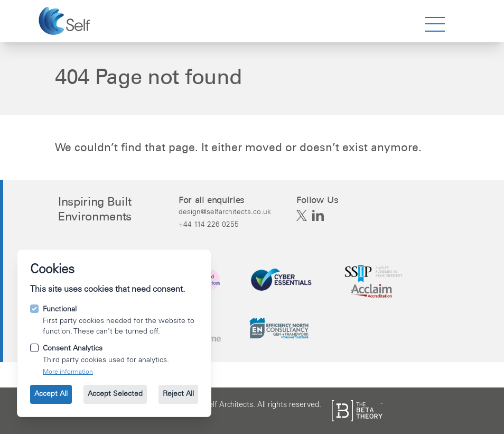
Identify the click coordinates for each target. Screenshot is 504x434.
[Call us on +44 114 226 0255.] (225, 225)
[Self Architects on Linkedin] (318, 216)
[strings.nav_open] (435, 24)
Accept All (51, 394)
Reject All (178, 394)
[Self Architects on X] (302, 216)
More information (68, 372)
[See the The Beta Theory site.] (357, 411)
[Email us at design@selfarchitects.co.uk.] (225, 212)
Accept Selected (115, 394)
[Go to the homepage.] (66, 21)
